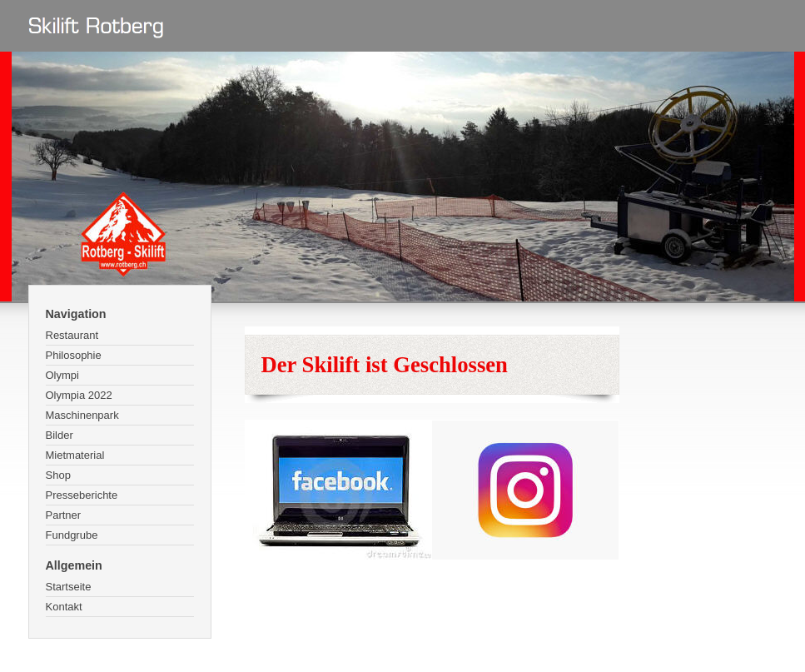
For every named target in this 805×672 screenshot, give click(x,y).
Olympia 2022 (79, 395)
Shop (58, 475)
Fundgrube (72, 535)
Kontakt (64, 607)
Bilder (60, 435)
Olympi (62, 375)
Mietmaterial (75, 455)
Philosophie (74, 355)
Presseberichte (82, 495)
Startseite (69, 587)
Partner (64, 515)
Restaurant (72, 335)
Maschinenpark (82, 415)
